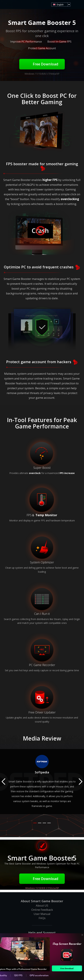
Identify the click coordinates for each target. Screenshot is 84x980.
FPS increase (67, 473)
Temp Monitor (46, 515)
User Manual (42, 914)
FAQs (42, 918)
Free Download (42, 64)
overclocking (70, 199)
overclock (35, 473)
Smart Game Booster (7, 5)
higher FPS (50, 180)
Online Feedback (42, 910)
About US (42, 905)
